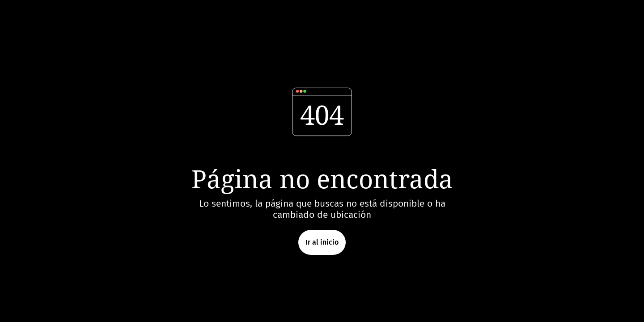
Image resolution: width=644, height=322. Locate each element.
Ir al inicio (322, 242)
